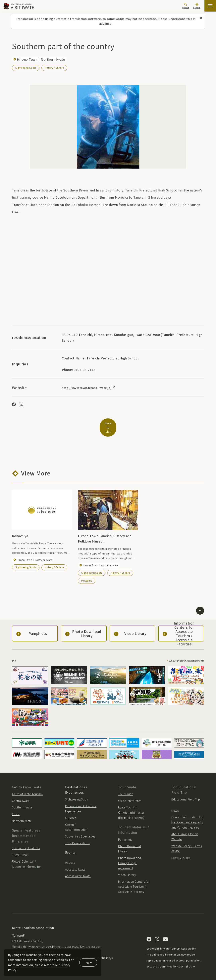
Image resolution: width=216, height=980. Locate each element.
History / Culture (55, 68)
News (175, 805)
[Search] (186, 6)
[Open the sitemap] (210, 6)
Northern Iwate (22, 815)
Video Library (127, 869)
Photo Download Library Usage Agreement (130, 857)
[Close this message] (201, 18)
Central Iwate (21, 795)
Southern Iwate (22, 802)
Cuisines (71, 812)
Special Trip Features (26, 843)
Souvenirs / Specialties (80, 831)
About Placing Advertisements (182, 655)
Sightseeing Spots (26, 68)
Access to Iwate (75, 864)
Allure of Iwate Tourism (27, 789)
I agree (88, 962)
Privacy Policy (181, 852)
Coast (16, 809)
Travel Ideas (20, 849)
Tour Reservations (77, 838)
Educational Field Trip (186, 794)
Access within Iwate (78, 871)
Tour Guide (126, 789)
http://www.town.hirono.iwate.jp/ (91, 388)
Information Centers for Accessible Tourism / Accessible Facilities (134, 881)
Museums (87, 575)
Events (70, 847)
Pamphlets (125, 834)
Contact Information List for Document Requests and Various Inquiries (187, 817)
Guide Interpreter (130, 795)
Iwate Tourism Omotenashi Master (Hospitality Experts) (131, 807)
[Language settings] (197, 6)
